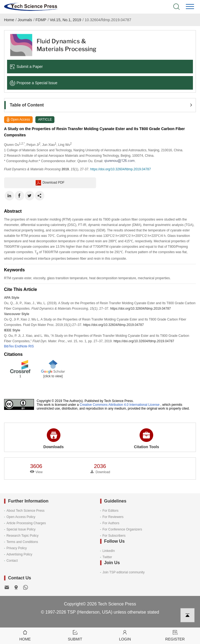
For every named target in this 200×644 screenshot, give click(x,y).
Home (9, 20)
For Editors (111, 511)
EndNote (21, 346)
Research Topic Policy (23, 536)
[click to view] (53, 376)
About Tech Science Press (26, 511)
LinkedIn (109, 551)
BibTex (9, 346)
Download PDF (50, 183)
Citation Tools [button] (146, 439)
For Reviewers (113, 517)
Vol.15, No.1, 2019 (65, 20)
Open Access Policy (21, 517)
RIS (31, 346)
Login (125, 635)
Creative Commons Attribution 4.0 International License (120, 405)
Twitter (107, 557)
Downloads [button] (53, 439)
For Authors (111, 523)
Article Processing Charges (26, 523)
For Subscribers (114, 536)
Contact (12, 561)
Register (175, 635)
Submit (75, 635)
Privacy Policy (17, 548)
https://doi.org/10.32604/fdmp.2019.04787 (121, 169)
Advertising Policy (19, 554)
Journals (25, 20)
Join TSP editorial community (124, 572)
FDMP (41, 20)
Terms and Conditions (22, 542)
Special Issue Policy (21, 529)
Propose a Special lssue (34, 83)
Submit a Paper (26, 67)
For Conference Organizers (122, 529)
